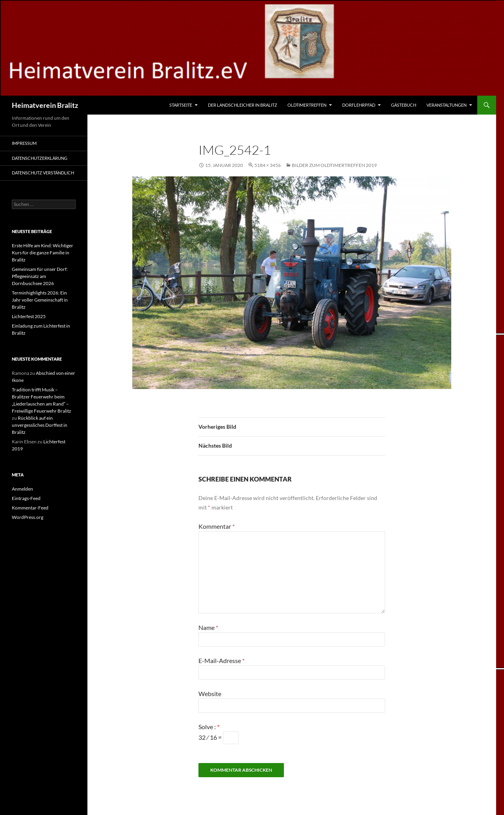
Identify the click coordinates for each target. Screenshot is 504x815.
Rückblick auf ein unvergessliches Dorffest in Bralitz (40, 425)
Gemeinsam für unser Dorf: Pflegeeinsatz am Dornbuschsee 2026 (40, 276)
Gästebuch (404, 105)
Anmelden (22, 489)
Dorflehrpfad (359, 105)
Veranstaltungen (447, 105)
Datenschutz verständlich (43, 173)
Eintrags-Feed (26, 498)
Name (208, 627)
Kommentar (217, 526)
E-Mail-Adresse (221, 660)
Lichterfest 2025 (29, 316)
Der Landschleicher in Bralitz (243, 105)
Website (210, 694)
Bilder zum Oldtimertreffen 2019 (334, 165)
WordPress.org (28, 517)
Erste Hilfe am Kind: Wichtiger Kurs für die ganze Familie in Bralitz (43, 253)
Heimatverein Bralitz (45, 105)
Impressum (24, 143)
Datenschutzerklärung (40, 158)
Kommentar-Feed (30, 508)
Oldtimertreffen (307, 105)
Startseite (181, 105)
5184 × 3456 (268, 165)
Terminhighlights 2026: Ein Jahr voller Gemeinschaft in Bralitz (40, 300)
